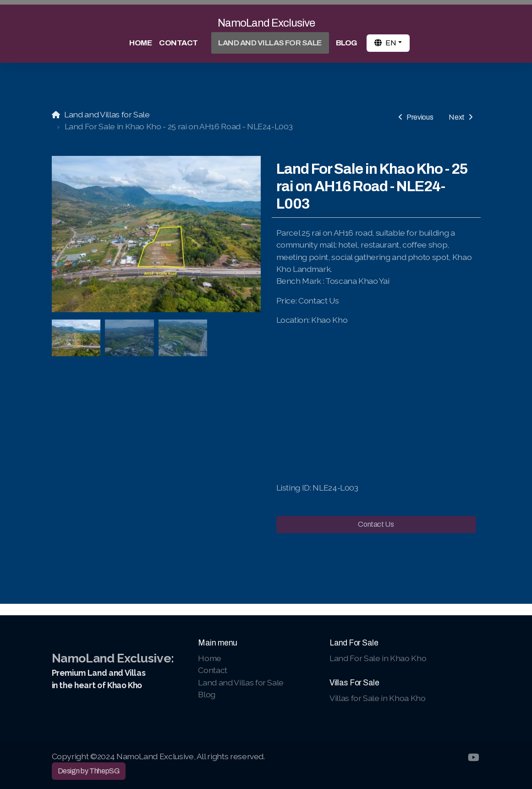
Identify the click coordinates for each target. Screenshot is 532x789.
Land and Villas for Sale (107, 114)
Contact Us (376, 524)
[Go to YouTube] (474, 757)
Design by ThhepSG (89, 771)
